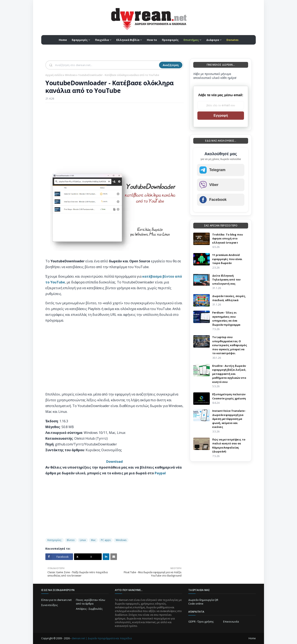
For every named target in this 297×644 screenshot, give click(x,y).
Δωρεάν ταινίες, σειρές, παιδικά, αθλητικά (229, 298)
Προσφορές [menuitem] (170, 40)
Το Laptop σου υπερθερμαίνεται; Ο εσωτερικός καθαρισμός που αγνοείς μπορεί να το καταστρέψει (230, 345)
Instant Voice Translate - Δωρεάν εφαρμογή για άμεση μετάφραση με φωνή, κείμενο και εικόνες (229, 419)
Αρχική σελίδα (54, 75)
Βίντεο (71, 540)
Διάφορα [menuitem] (213, 40)
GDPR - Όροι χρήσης (201, 622)
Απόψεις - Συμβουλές (89, 609)
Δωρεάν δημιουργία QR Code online (203, 602)
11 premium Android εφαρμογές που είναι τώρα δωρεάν (227, 259)
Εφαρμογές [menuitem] (80, 40)
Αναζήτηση (171, 65)
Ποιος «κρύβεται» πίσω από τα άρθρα (91, 602)
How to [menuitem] (152, 40)
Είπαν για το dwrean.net (56, 600)
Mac (93, 540)
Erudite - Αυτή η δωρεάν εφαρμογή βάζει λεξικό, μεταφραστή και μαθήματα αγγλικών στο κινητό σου (229, 374)
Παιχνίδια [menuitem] (102, 40)
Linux (83, 540)
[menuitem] (192, 40)
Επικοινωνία (231, 622)
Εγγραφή (221, 115)
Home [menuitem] (63, 40)
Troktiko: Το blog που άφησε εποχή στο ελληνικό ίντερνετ (227, 239)
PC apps (106, 540)
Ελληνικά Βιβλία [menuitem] (128, 40)
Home (252, 638)
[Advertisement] (114, 136)
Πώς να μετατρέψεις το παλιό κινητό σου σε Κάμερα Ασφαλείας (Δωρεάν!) (229, 446)
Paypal (160, 473)
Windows (70, 75)
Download (114, 462)
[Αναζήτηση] (107, 65)
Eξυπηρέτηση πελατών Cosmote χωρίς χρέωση (229, 396)
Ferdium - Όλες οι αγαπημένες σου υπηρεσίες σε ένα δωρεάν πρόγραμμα (226, 319)
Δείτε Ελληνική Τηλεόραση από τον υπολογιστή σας (226, 280)
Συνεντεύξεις (49, 605)
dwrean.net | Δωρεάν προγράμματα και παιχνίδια (102, 638)
